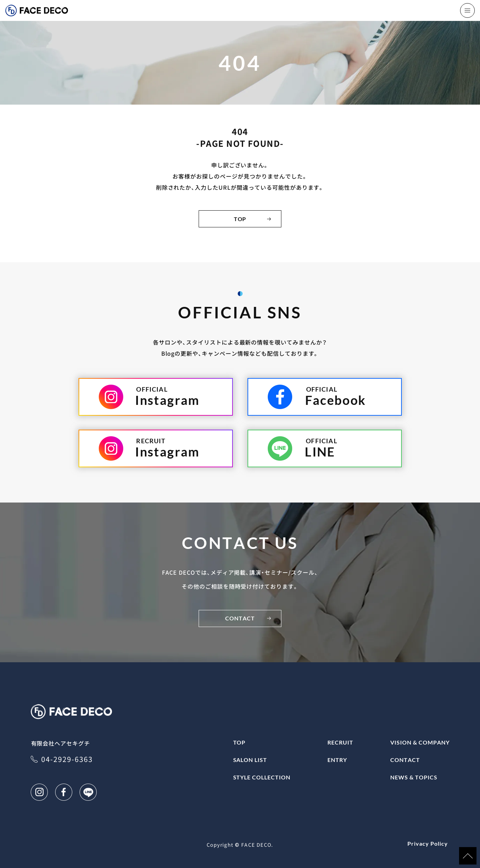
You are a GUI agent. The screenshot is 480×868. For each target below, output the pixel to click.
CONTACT (240, 618)
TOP (240, 219)
